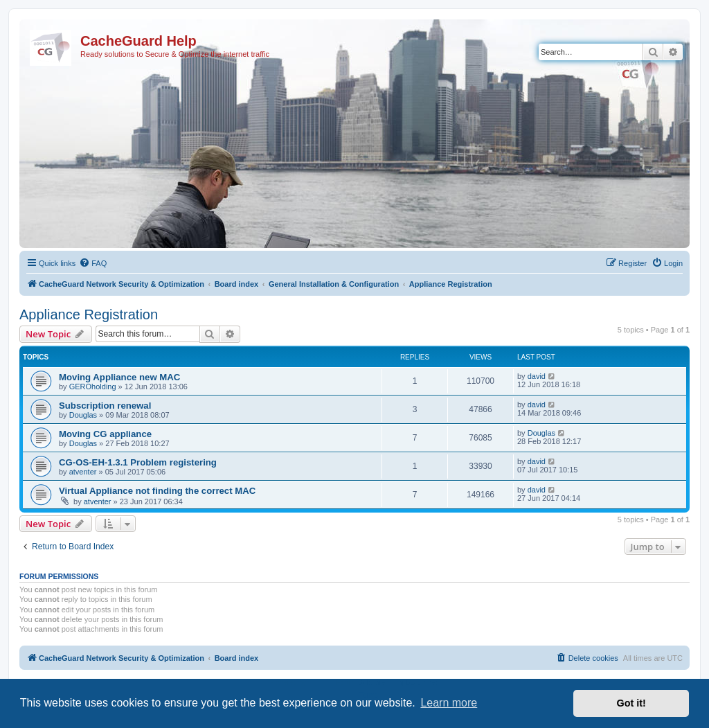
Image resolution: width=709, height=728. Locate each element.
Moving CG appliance (105, 434)
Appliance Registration (89, 314)
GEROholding (93, 387)
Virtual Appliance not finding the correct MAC (157, 491)
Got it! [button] (631, 703)
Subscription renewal (105, 406)
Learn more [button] (449, 703)
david (537, 376)
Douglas (83, 415)
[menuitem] (93, 263)
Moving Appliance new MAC (119, 377)
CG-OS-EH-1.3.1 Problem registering (138, 462)
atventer (83, 472)
